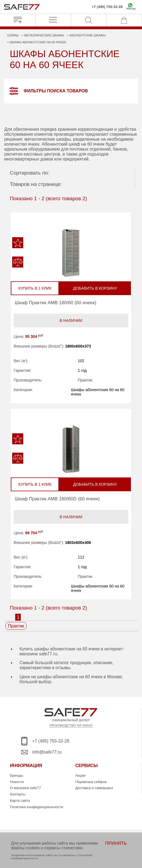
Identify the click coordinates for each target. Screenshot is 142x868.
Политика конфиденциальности (37, 807)
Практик (85, 380)
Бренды (16, 775)
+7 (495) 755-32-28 (107, 7)
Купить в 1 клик (35, 288)
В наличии (71, 321)
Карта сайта (20, 801)
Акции (80, 775)
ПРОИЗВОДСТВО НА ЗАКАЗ (71, 725)
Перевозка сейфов (91, 782)
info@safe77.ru (47, 752)
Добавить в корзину (95, 288)
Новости (17, 782)
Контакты (18, 794)
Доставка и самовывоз (94, 788)
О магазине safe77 (25, 788)
